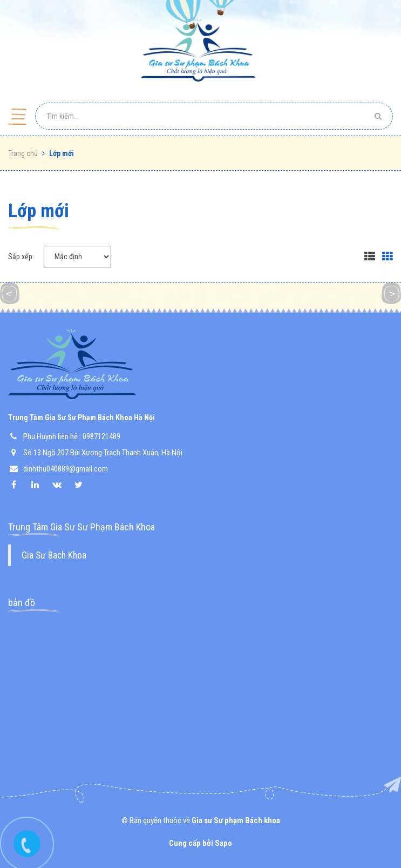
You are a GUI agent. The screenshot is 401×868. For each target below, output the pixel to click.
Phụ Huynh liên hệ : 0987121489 (72, 436)
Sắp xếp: (21, 257)
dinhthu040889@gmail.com (66, 469)
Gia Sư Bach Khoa (54, 555)
